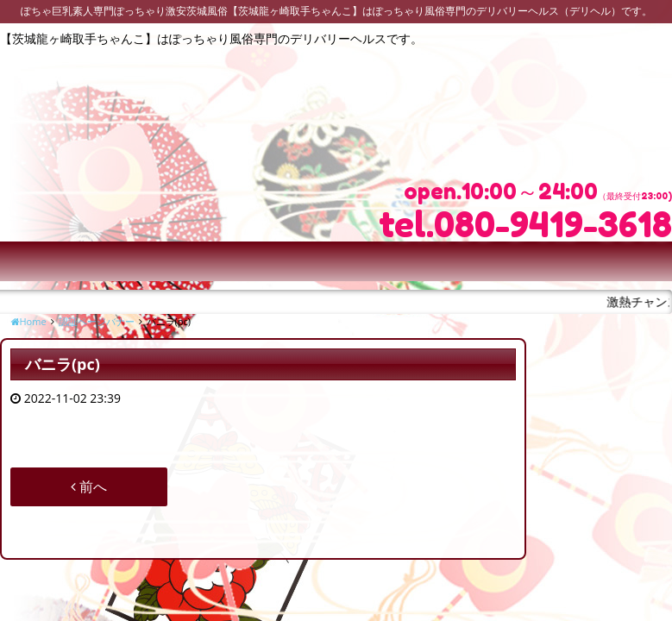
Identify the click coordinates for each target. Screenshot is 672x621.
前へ (89, 486)
